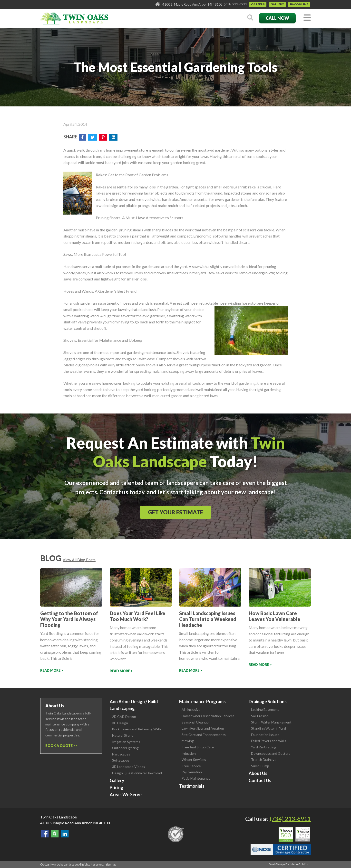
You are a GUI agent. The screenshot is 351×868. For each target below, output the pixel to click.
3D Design (120, 723)
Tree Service (191, 766)
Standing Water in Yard (268, 728)
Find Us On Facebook (45, 834)
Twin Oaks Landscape (58, 817)
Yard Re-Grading (264, 747)
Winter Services (194, 759)
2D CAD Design (124, 717)
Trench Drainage (264, 759)
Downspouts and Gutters (271, 753)
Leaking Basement (265, 709)
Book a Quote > (60, 746)
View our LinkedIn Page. (65, 834)
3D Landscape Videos (129, 767)
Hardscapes (121, 754)
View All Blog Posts (79, 560)
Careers (258, 4)
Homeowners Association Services (208, 716)
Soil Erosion (260, 716)
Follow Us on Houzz (55, 834)
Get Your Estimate (175, 512)
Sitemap (111, 864)
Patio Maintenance (196, 778)
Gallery (277, 4)
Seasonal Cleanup (195, 722)
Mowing (188, 741)
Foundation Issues (265, 735)
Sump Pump (260, 766)
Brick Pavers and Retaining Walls (137, 729)
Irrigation (189, 753)
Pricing (117, 787)
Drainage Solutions (268, 702)
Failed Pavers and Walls (269, 741)
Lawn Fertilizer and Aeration (203, 728)
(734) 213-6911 (235, 4)
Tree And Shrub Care (198, 747)
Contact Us (260, 780)
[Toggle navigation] (307, 18)
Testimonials (192, 786)
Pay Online (299, 4)
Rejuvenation (192, 772)
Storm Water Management (271, 722)
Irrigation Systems (126, 742)
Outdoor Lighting (125, 748)
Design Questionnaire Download (137, 773)
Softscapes (121, 760)
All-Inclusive (191, 709)
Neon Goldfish (300, 864)
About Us (258, 773)
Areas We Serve (126, 795)
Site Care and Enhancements (204, 735)
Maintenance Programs (202, 702)
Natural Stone (123, 735)
